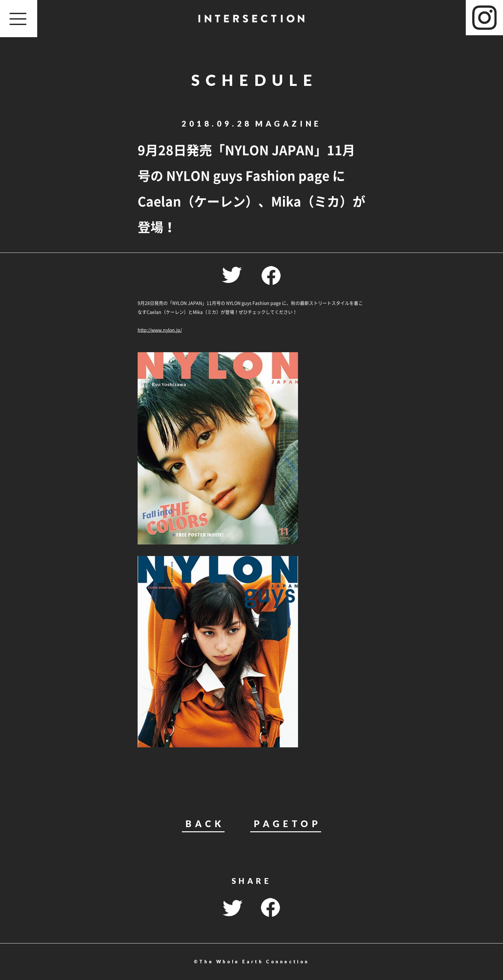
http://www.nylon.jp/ (160, 330)
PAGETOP (287, 824)
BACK (205, 824)
